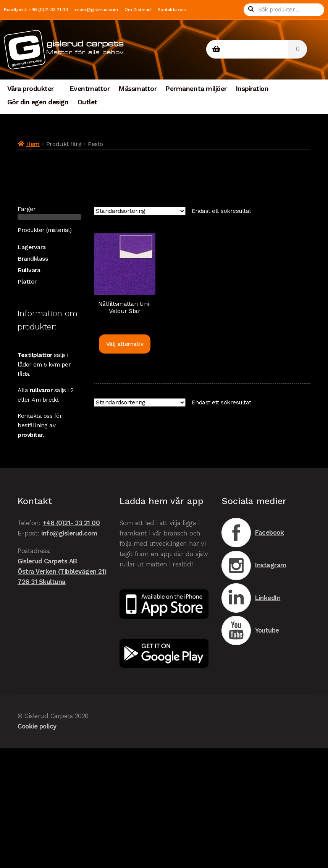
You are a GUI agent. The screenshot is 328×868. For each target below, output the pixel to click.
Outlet (87, 102)
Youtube (250, 630)
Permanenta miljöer (196, 89)
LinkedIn (251, 598)
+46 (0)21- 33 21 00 (71, 523)
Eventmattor (90, 89)
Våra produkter (31, 89)
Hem (33, 144)
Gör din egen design (38, 102)
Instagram (254, 565)
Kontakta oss (172, 10)
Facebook (253, 533)
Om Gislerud (138, 10)
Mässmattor (137, 89)
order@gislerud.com (96, 10)
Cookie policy (37, 726)
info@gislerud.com (69, 533)
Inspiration (252, 89)
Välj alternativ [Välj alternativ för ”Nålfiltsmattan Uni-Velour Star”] (125, 344)
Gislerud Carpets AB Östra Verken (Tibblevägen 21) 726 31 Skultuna (62, 571)
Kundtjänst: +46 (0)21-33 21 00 (36, 10)
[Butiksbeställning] (140, 211)
